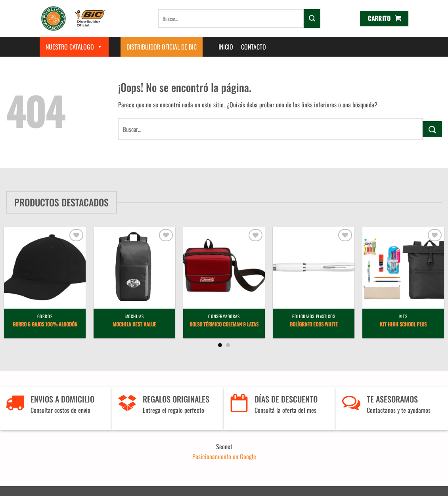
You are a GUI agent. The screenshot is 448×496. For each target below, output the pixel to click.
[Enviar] (312, 18)
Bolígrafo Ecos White (314, 325)
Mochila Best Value (134, 325)
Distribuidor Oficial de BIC (162, 47)
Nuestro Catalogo (74, 47)
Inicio (226, 47)
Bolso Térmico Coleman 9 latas (224, 325)
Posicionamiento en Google (224, 456)
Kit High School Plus (403, 325)
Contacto (254, 47)
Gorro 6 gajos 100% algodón (45, 325)
